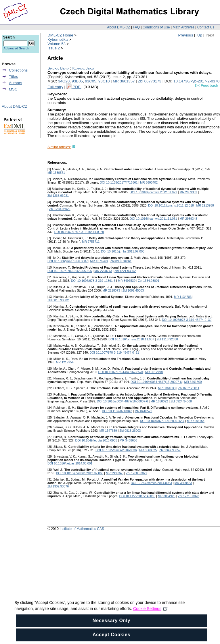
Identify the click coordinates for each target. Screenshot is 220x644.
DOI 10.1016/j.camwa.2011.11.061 (153, 219)
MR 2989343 (115, 473)
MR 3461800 (193, 382)
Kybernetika (58, 39)
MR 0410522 (143, 411)
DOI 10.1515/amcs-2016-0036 (116, 450)
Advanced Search (16, 48)
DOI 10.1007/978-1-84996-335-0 (121, 372)
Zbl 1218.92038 (167, 339)
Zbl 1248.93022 (60, 209)
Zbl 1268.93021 (58, 196)
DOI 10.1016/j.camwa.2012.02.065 (80, 473)
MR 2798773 (103, 271)
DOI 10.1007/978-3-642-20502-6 (70, 271)
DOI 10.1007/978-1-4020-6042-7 (162, 421)
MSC (13, 89)
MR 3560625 (148, 450)
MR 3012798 (154, 372)
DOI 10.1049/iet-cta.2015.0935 (96, 440)
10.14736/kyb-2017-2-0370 (196, 81)
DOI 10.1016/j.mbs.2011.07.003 (123, 251)
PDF (77, 87)
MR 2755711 (91, 242)
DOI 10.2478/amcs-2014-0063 (151, 483)
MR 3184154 (196, 421)
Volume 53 (57, 44)
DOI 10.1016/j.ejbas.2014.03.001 (70, 463)
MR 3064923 (167, 496)
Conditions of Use (156, 27)
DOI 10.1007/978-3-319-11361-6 (93, 281)
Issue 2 (54, 48)
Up (200, 35)
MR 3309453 (183, 483)
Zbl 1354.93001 (149, 281)
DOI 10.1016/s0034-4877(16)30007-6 (156, 382)
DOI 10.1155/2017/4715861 (119, 182)
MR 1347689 (108, 431)
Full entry (55, 87)
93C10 (104, 81)
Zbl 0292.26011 (189, 388)
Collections (18, 70)
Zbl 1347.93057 (170, 450)
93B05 (77, 81)
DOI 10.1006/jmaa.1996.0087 (68, 261)
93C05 (90, 81)
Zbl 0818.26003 (130, 431)
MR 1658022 (159, 401)
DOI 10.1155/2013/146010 (137, 496)
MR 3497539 (127, 281)
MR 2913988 (205, 205)
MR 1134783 (183, 297)
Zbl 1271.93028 (188, 496)
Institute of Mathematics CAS (82, 529)
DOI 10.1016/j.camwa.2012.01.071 (153, 192)
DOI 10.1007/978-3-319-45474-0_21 (114, 352)
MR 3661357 (124, 81)
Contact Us (206, 27)
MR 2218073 (111, 290)
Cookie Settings (150, 618)
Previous (186, 35)
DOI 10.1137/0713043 (117, 411)
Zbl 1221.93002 (125, 271)
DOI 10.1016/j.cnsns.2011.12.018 (171, 205)
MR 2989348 (189, 219)
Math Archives (183, 27)
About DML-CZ (118, 27)
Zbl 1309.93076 (58, 486)
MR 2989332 (189, 192)
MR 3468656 (128, 440)
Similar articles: (59, 147)
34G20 (64, 81)
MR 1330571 (56, 173)
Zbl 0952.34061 (121, 261)
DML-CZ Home (60, 35)
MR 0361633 (167, 388)
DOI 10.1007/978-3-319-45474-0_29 (79, 232)
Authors (16, 83)
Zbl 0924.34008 (181, 401)
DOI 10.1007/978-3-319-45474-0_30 (187, 320)
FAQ (136, 27)
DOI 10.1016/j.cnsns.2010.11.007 (131, 339)
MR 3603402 (149, 182)
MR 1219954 (65, 362)
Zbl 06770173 (150, 81)
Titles (13, 77)
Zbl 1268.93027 (137, 473)
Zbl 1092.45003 (133, 290)
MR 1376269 (99, 261)
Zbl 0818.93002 (58, 300)
